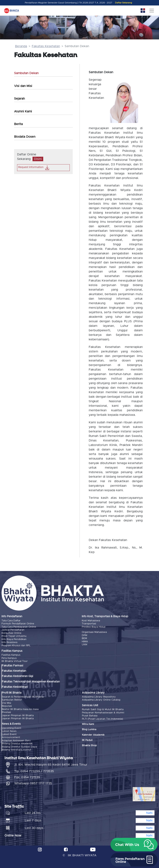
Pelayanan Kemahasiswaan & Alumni (103, 713)
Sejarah (19, 99)
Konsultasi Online (11, 633)
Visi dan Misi (23, 86)
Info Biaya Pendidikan (14, 639)
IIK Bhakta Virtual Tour (15, 661)
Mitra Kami (88, 724)
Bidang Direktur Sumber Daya (19, 746)
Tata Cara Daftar (11, 621)
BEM (84, 638)
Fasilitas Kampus (11, 655)
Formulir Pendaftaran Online (18, 624)
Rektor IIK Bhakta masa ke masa (20, 709)
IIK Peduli (87, 740)
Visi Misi (6, 703)
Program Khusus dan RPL (16, 645)
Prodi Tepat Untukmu (14, 636)
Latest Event (9, 734)
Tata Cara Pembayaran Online (19, 627)
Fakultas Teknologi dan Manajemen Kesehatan (31, 682)
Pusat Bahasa (90, 716)
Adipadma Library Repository (99, 697)
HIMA (85, 641)
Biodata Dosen (25, 137)
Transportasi (89, 624)
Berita (18, 124)
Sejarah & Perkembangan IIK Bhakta (23, 697)
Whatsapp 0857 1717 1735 (33, 783)
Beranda (21, 46)
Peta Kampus (9, 658)
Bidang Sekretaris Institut (17, 750)
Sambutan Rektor (12, 700)
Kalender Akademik (93, 735)
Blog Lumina (89, 729)
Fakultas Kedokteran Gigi (17, 676)
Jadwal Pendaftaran (13, 630)
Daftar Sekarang (123, 3)
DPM (84, 635)
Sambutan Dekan (26, 73)
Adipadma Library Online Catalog (101, 700)
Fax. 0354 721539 (27, 777)
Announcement (11, 737)
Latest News (9, 731)
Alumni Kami (23, 111)
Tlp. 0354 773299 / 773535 (34, 771)
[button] (134, 845)
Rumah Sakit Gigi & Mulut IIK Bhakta (103, 709)
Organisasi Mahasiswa (94, 632)
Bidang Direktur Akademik (17, 743)
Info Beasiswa (9, 642)
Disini (38, 159)
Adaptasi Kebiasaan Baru (16, 740)
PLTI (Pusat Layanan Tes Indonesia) (103, 719)
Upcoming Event (12, 728)
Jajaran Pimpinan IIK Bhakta (18, 715)
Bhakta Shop (89, 746)
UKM (84, 645)
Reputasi (7, 706)
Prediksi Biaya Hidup (94, 627)
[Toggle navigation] (152, 11)
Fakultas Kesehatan (46, 46)
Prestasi (6, 712)
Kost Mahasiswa (91, 621)
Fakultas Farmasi (12, 665)
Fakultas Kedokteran (15, 687)
